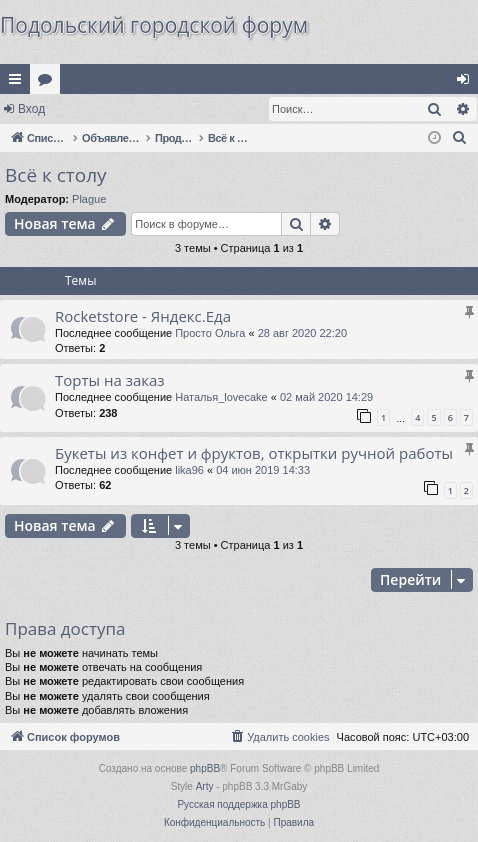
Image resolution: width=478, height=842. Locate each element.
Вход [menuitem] (467, 83)
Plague (89, 199)
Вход (31, 109)
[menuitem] (460, 138)
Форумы (49, 83)
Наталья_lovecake (221, 397)
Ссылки (19, 83)
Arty (205, 786)
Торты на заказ (110, 380)
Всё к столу (56, 175)
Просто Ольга (210, 333)
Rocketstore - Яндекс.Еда (143, 316)
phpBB (205, 768)
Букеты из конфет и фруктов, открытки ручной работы (254, 453)
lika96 (189, 470)
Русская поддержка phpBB (238, 804)
